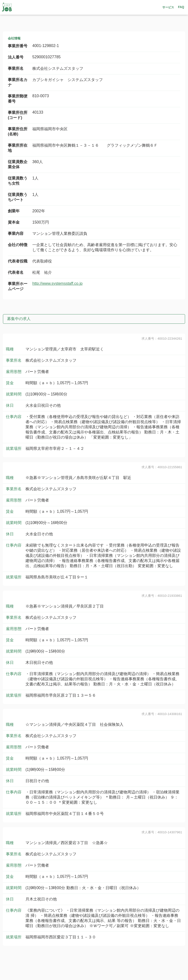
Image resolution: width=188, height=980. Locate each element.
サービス (168, 7)
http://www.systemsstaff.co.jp (57, 283)
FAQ (181, 7)
